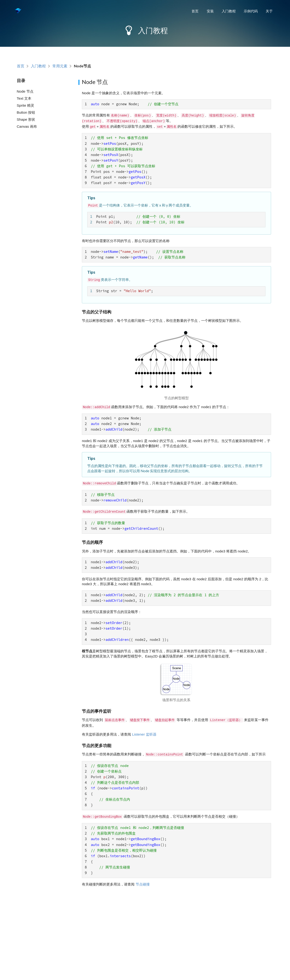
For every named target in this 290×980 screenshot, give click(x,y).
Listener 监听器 (144, 730)
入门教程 (229, 11)
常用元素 (60, 66)
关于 (269, 11)
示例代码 (251, 11)
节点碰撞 (143, 877)
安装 (210, 11)
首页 (195, 11)
